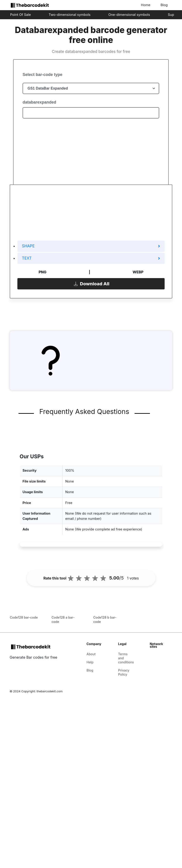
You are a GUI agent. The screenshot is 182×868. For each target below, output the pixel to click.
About (91, 654)
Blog (164, 5)
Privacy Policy (124, 672)
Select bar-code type (42, 75)
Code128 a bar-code (63, 620)
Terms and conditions (126, 658)
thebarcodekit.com (50, 691)
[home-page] (29, 5)
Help (90, 662)
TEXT (91, 258)
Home (146, 5)
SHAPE (91, 246)
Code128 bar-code (24, 617)
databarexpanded (39, 102)
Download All (91, 284)
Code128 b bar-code (105, 620)
